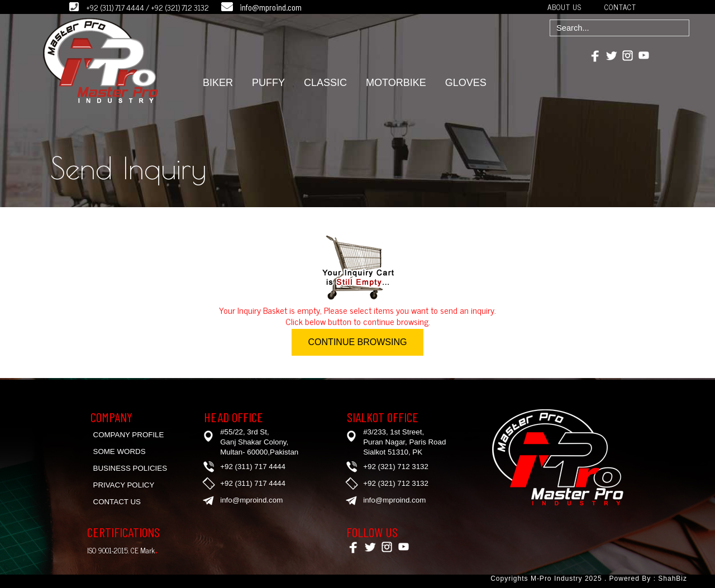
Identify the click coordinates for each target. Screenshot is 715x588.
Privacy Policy (124, 485)
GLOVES (466, 83)
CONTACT (620, 7)
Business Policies (130, 468)
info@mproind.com (271, 7)
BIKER (218, 83)
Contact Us (117, 502)
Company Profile (129, 435)
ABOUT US (564, 7)
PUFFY (268, 83)
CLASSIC (325, 83)
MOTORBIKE (396, 83)
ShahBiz (671, 579)
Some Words (120, 451)
